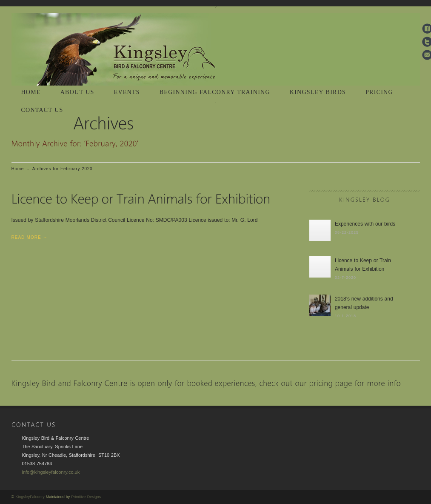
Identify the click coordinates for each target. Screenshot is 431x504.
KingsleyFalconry (30, 497)
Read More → (30, 237)
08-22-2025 (347, 232)
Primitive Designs (86, 497)
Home (18, 169)
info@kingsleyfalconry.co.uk (51, 472)
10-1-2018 (345, 316)
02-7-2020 (345, 278)
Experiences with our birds (365, 224)
